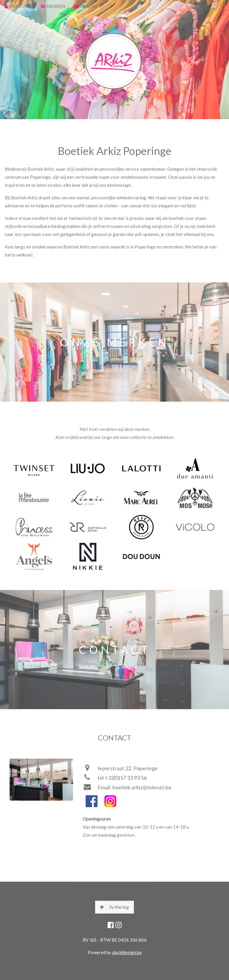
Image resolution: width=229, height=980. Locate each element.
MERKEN (53, 6)
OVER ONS (18, 6)
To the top (114, 907)
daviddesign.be (127, 952)
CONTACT (88, 6)
